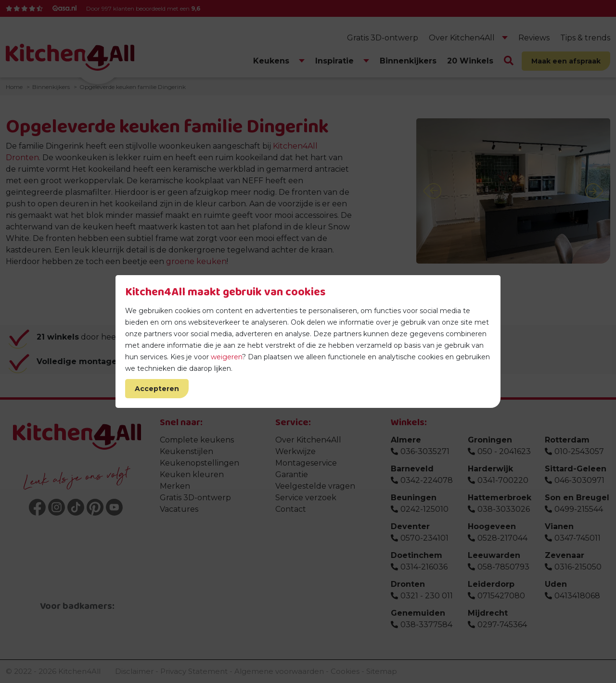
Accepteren (157, 389)
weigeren (226, 357)
